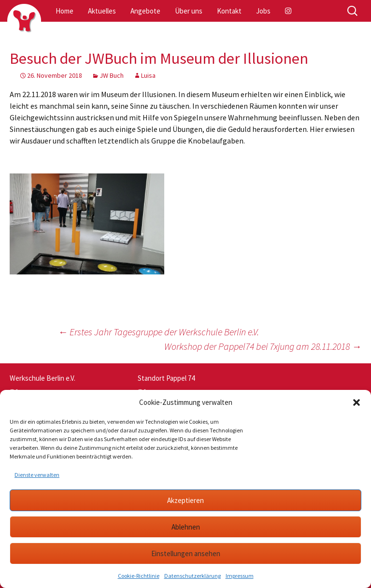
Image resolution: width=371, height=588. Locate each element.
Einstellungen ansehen (186, 553)
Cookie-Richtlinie (139, 576)
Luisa (148, 75)
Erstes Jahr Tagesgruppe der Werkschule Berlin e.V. (158, 332)
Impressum (240, 576)
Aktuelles (102, 11)
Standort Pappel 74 (166, 378)
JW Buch (112, 75)
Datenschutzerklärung (193, 576)
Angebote (145, 11)
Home (64, 11)
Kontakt (229, 11)
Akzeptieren (185, 500)
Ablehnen (186, 527)
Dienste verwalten (37, 475)
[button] (357, 402)
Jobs (263, 11)
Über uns (189, 11)
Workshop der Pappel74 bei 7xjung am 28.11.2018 (263, 346)
